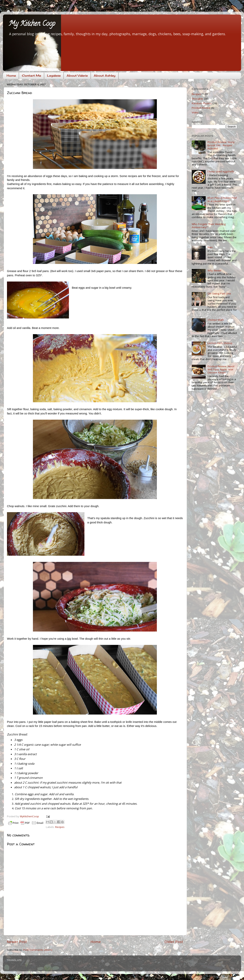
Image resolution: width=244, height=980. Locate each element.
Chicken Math (216, 320)
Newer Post (17, 942)
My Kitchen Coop (32, 24)
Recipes (60, 827)
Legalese (54, 76)
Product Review (201, 108)
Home (11, 76)
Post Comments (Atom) (38, 950)
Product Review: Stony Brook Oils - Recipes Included (221, 145)
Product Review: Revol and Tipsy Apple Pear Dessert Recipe (221, 369)
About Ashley (105, 76)
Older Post (174, 942)
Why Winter (214, 270)
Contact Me (31, 76)
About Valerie (77, 76)
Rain (210, 247)
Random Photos (202, 103)
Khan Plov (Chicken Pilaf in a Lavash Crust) (222, 199)
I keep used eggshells (221, 171)
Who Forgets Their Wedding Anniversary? (209, 226)
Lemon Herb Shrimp (220, 343)
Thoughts (197, 99)
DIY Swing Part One (219, 294)
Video (195, 112)
